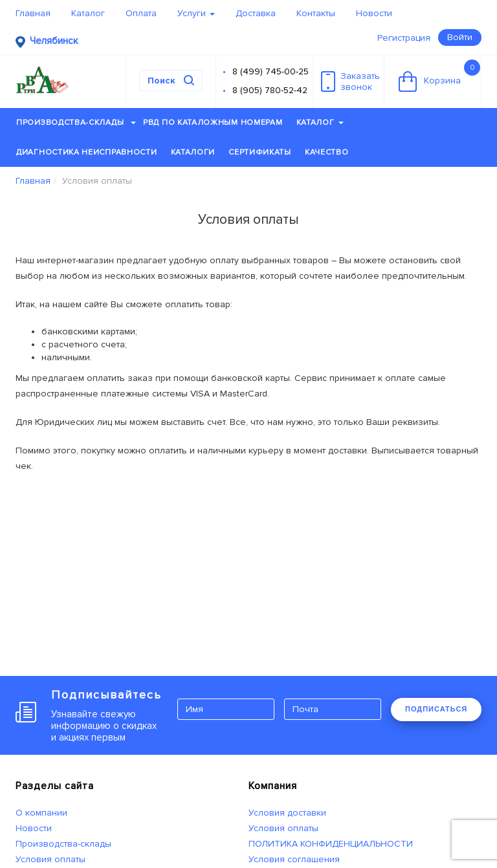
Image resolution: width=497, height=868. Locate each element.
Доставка (256, 13)
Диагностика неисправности (87, 152)
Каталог (88, 13)
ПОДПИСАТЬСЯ (436, 709)
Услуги (196, 13)
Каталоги (193, 152)
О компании (41, 813)
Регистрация (404, 38)
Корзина (439, 76)
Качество (327, 152)
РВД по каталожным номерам (213, 123)
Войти (460, 37)
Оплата (141, 13)
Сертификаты (260, 152)
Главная (33, 13)
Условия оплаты (50, 859)
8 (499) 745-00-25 (271, 71)
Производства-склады (76, 123)
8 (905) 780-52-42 (270, 90)
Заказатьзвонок (350, 81)
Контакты (316, 13)
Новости (374, 13)
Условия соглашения (294, 859)
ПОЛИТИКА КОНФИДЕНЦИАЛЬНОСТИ (331, 844)
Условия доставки (287, 813)
